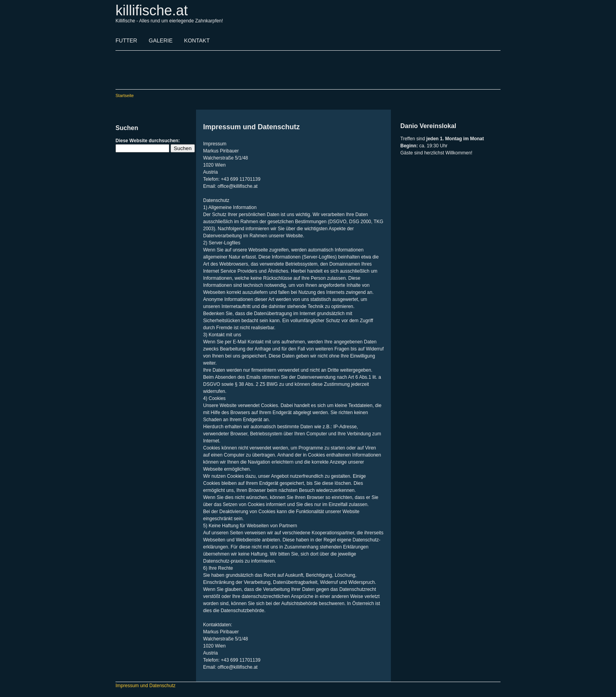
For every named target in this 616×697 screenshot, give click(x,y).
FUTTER (126, 40)
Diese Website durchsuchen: (148, 141)
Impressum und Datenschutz (146, 686)
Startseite (125, 95)
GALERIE (161, 40)
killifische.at (152, 10)
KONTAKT (197, 40)
